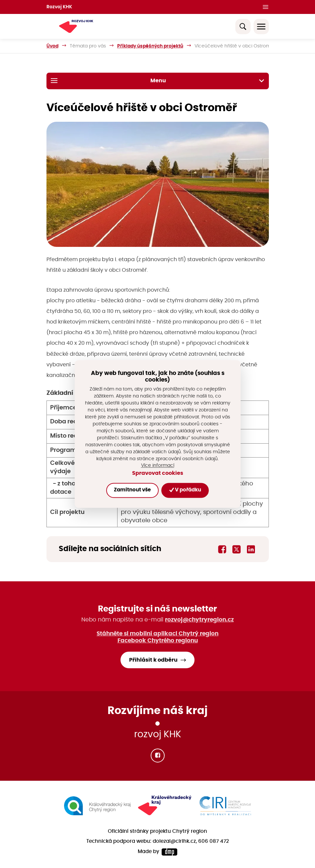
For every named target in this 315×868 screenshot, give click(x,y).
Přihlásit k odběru (153, 660)
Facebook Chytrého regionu (158, 641)
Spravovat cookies (158, 473)
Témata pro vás (88, 46)
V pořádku (185, 490)
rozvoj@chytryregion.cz (199, 620)
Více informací (158, 466)
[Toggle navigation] (261, 27)
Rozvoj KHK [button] (59, 7)
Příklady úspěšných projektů (150, 46)
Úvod (52, 46)
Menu (158, 81)
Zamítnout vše (132, 490)
